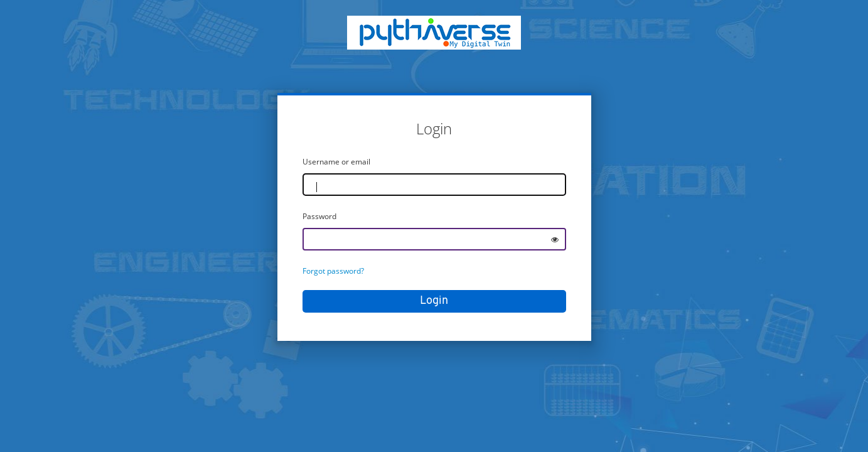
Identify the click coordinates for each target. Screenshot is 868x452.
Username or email (336, 162)
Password (319, 216)
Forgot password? (333, 271)
